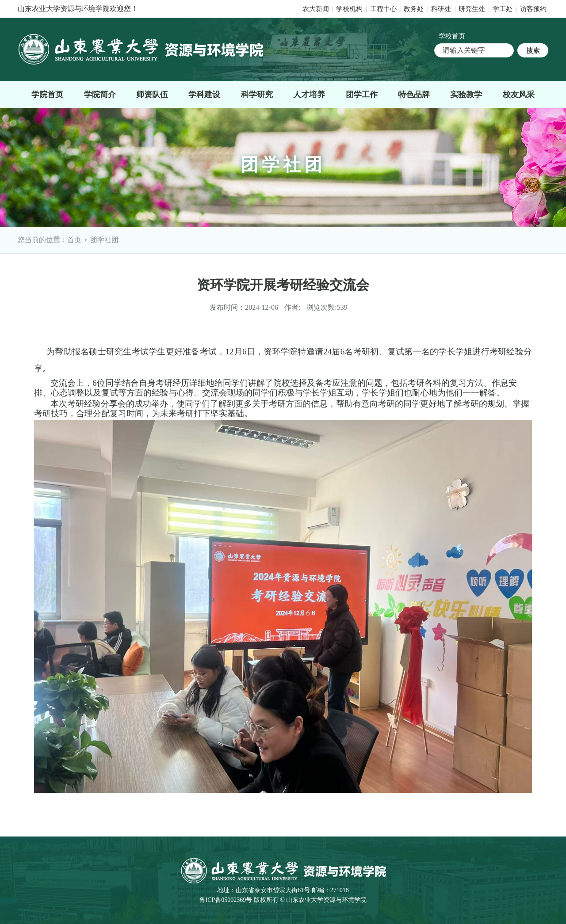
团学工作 (362, 95)
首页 (74, 240)
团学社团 (104, 240)
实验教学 (466, 95)
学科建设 (204, 95)
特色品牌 (414, 95)
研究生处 (472, 9)
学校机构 (349, 9)
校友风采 (519, 95)
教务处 (415, 9)
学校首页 (452, 36)
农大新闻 (316, 9)
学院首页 (47, 95)
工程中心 (383, 9)
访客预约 (533, 9)
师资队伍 (152, 95)
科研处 (442, 9)
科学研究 (257, 95)
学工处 (503, 9)
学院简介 (100, 95)
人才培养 (309, 95)
